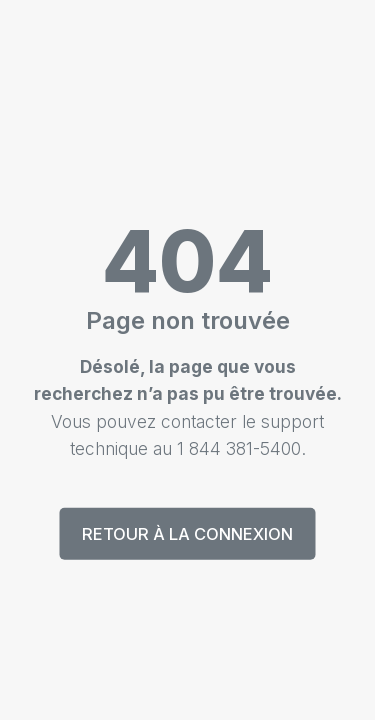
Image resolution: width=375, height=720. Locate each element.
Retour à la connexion (187, 534)
